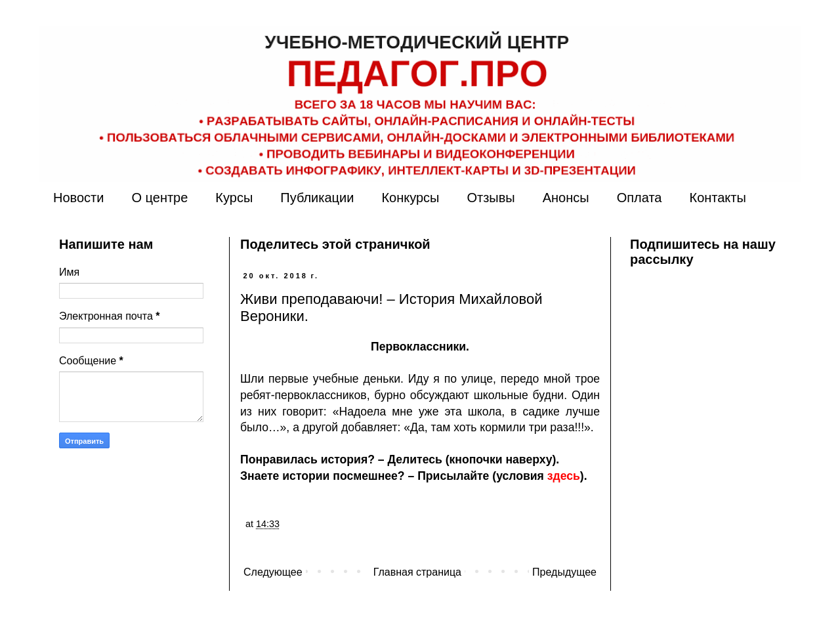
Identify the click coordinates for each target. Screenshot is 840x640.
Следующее (273, 572)
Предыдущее (564, 572)
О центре (159, 198)
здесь (564, 476)
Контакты (717, 198)
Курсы (234, 198)
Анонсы (566, 198)
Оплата (640, 198)
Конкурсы (410, 198)
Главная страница (417, 572)
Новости (78, 198)
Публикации (317, 198)
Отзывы (491, 198)
